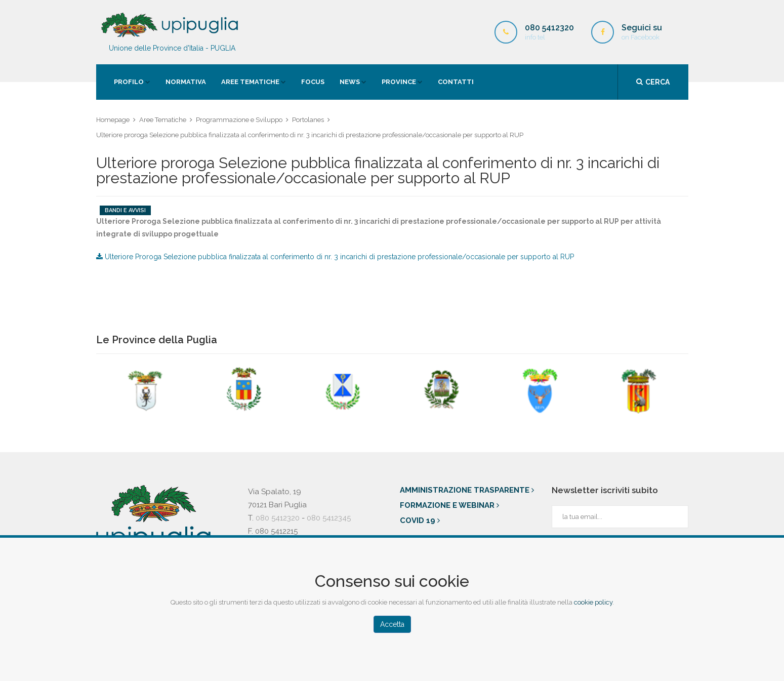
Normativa (186, 82)
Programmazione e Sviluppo (239, 120)
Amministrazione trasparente (467, 490)
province (399, 82)
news (350, 82)
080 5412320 (278, 518)
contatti (456, 82)
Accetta (392, 624)
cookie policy (593, 602)
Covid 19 (420, 520)
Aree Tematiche (250, 82)
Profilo (129, 82)
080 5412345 (329, 518)
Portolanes (308, 120)
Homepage (113, 120)
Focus (313, 82)
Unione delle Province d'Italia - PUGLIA (172, 32)
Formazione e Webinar (449, 505)
